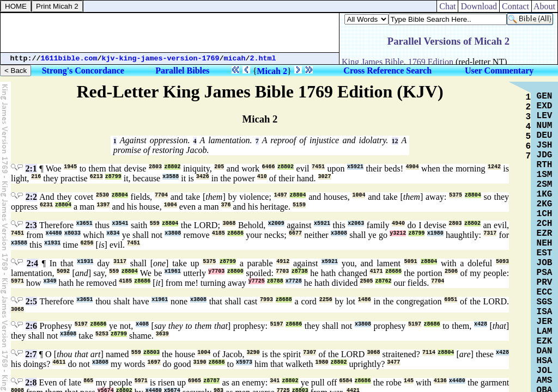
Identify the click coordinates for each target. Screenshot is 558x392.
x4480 (54, 233)
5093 (502, 262)
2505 (366, 281)
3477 (393, 362)
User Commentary (499, 71)
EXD (545, 106)
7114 (429, 353)
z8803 (151, 353)
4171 (376, 271)
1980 (322, 362)
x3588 (171, 177)
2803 (155, 167)
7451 (318, 167)
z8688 (284, 300)
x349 (50, 281)
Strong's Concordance (83, 71)
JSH (545, 145)
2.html (263, 59)
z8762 (383, 281)
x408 (142, 324)
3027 (325, 177)
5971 (17, 281)
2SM (545, 185)
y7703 (216, 271)
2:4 (32, 263)
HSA (545, 361)
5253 (102, 334)
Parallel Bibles (182, 71)
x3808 (173, 233)
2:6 (31, 326)
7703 (282, 271)
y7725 (257, 281)
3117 (120, 262)
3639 (162, 334)
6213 (96, 177)
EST (545, 253)
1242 (494, 167)
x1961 (173, 271)
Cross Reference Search (387, 71)
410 (262, 177)
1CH (545, 214)
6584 (345, 381)
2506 (451, 271)
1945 (70, 167)
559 (155, 223)
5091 (411, 262)
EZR (545, 234)
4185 (219, 233)
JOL (545, 371)
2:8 (31, 382)
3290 (253, 353)
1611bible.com (69, 59)
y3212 (398, 233)
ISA (545, 312)
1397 (104, 205)
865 (88, 381)
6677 (295, 233)
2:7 (31, 354)
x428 (481, 324)
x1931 (52, 243)
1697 (154, 362)
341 (275, 381)
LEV (545, 116)
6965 (195, 381)
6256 (87, 243)
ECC (545, 292)
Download (479, 6)
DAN (545, 351)
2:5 (31, 301)
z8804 (120, 195)
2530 (102, 195)
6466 (269, 167)
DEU (545, 136)
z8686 (235, 233)
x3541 (120, 223)
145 (409, 381)
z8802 (172, 167)
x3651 (84, 223)
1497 (281, 195)
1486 (365, 300)
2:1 (31, 169)
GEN (545, 96)
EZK (545, 341)
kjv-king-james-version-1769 (161, 59)
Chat (447, 6)
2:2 (31, 197)
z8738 (300, 271)
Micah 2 (272, 71)
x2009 (276, 223)
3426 (203, 177)
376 (226, 205)
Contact (515, 6)
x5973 (244, 362)
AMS (545, 381)
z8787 (211, 381)
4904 (413, 167)
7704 (161, 195)
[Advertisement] (170, 33)
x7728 (294, 281)
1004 (359, 195)
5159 (299, 205)
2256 (326, 300)
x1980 (435, 233)
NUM (545, 126)
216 (36, 177)
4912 (283, 262)
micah (235, 59)
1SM (545, 175)
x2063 (356, 223)
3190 (200, 362)
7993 (266, 300)
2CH (545, 224)
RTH (545, 165)
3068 (229, 223)
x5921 (355, 167)
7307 (310, 353)
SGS (545, 302)
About (545, 6)
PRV (545, 283)
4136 (440, 381)
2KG (545, 204)
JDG (545, 155)
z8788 (275, 281)
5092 (63, 271)
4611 (59, 362)
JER (545, 322)
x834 (113, 233)
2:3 (31, 225)
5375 (456, 195)
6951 (451, 300)
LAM (545, 332)
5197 (81, 324)
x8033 (72, 233)
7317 (490, 233)
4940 (398, 223)
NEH (545, 243)
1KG (545, 194)
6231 (46, 205)
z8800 (235, 271)
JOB (545, 263)
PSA (545, 273)
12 (395, 141)
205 (219, 167)
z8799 (113, 177)
